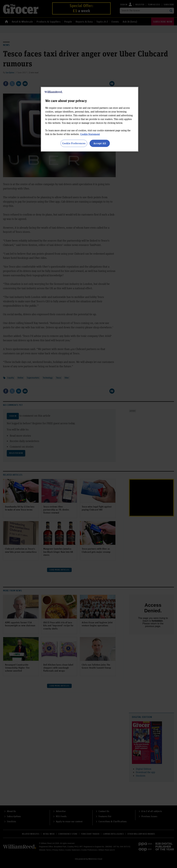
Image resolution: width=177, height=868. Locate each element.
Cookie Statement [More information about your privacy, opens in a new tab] (90, 134)
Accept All (100, 143)
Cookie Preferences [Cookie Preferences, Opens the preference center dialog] (74, 143)
